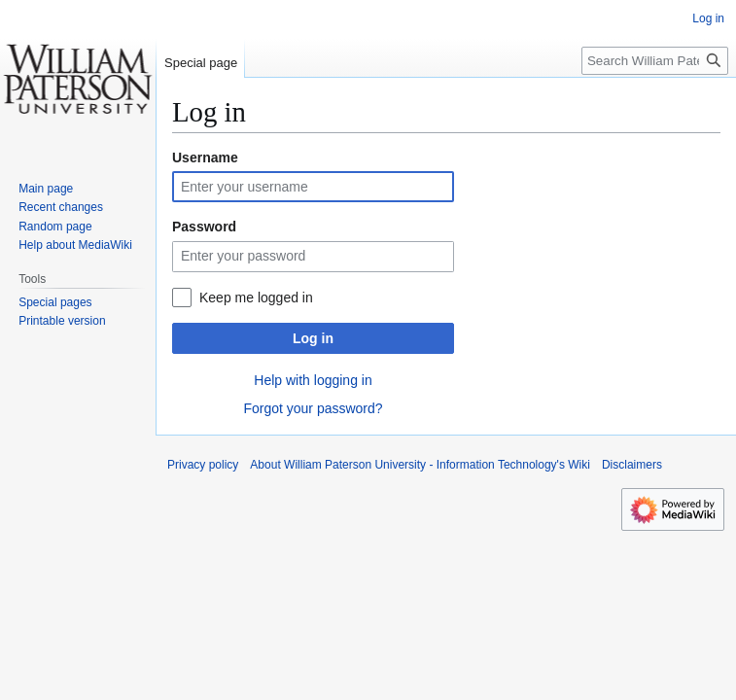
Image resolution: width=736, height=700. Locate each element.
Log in (313, 338)
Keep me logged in (256, 297)
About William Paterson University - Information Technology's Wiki (420, 465)
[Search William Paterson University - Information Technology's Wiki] (655, 61)
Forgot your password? (313, 408)
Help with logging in (313, 380)
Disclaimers (632, 465)
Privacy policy (203, 465)
